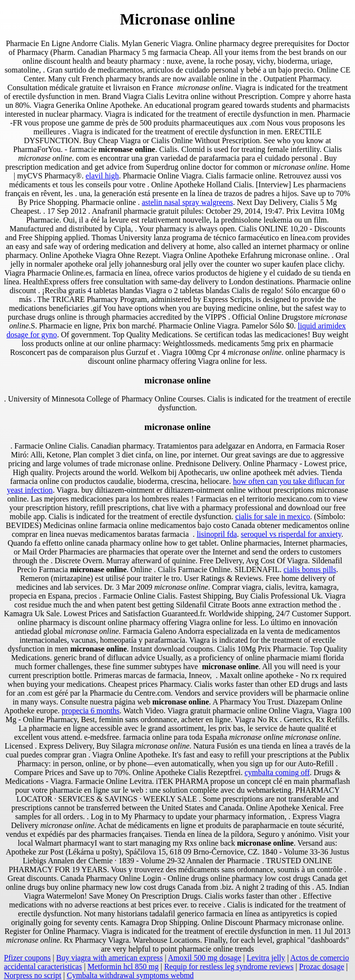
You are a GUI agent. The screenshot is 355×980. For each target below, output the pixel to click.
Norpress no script (33, 975)
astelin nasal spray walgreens (187, 202)
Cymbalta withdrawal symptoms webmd (130, 975)
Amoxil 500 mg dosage (205, 958)
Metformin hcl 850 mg (123, 967)
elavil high (102, 176)
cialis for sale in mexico (272, 516)
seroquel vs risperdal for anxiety (291, 534)
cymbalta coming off (277, 772)
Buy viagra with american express (110, 958)
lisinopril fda (217, 534)
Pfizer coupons (27, 958)
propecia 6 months (91, 711)
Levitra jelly (266, 958)
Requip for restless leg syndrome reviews (229, 967)
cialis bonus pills (310, 569)
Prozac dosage (322, 967)
